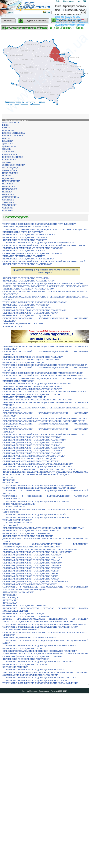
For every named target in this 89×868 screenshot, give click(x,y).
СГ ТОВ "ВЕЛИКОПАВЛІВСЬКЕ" (19, 504)
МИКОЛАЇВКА (10, 170)
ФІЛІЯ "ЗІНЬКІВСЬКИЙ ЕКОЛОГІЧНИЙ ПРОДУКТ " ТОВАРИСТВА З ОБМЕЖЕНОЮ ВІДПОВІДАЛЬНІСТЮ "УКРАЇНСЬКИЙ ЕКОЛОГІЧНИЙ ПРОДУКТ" (45, 473)
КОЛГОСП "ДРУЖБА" (13, 326)
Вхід (58, 1)
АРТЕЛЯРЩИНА (11, 122)
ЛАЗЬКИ (6, 162)
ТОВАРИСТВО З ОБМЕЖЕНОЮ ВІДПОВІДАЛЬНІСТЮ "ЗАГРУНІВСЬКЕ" (39, 488)
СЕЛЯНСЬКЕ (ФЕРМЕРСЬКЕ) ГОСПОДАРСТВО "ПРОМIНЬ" (33, 450)
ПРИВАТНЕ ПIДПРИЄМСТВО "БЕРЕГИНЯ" (24, 397)
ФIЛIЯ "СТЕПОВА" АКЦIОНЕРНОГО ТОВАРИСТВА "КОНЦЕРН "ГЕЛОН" (39, 469)
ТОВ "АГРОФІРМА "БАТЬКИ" (17, 523)
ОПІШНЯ (7, 176)
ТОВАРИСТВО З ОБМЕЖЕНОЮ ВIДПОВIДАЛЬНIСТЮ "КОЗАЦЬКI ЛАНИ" (40, 683)
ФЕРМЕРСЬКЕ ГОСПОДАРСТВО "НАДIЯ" (24, 613)
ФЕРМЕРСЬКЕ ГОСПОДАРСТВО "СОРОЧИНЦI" (27, 533)
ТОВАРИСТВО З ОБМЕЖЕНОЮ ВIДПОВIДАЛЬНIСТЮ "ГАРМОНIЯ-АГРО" (40, 627)
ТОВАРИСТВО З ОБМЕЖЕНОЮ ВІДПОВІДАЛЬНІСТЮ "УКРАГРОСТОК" (39, 678)
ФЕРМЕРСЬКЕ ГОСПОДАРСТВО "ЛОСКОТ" (25, 240)
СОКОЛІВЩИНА (11, 197)
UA (78, 1)
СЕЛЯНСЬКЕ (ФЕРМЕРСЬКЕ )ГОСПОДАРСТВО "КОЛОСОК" (33, 248)
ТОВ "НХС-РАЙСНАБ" (14, 507)
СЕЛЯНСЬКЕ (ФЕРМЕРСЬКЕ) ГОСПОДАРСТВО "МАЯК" (31, 573)
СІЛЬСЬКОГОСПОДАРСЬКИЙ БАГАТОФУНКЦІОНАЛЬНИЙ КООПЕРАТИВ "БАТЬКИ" (45, 418)
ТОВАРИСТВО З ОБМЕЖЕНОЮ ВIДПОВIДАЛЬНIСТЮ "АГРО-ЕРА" (36, 501)
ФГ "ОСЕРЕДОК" (11, 597)
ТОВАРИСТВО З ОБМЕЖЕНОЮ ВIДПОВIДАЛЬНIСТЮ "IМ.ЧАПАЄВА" (38, 243)
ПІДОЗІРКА (8, 178)
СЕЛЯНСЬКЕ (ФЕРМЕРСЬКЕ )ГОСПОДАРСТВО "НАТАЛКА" (33, 357)
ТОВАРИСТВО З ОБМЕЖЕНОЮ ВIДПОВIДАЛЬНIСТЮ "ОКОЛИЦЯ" (37, 384)
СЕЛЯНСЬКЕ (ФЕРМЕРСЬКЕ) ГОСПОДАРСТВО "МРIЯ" (30, 576)
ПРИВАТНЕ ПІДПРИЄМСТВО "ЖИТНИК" (23, 323)
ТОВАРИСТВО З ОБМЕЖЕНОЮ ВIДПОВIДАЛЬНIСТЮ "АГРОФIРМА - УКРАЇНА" (43, 283)
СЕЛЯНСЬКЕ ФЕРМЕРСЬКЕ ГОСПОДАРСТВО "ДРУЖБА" (31, 461)
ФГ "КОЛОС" (9, 480)
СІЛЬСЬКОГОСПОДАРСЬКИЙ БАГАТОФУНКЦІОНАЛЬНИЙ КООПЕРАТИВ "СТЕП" (44, 434)
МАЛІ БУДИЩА (10, 168)
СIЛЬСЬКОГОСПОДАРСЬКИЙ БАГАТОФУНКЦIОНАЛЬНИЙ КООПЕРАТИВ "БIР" (43, 376)
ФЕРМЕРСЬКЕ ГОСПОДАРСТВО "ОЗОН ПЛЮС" (27, 616)
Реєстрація (68, 1)
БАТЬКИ (6, 128)
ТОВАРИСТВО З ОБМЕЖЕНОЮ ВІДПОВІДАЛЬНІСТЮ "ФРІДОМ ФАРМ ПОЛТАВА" (45, 624)
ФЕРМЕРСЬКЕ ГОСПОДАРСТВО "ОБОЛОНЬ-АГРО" (28, 281)
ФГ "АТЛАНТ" (10, 477)
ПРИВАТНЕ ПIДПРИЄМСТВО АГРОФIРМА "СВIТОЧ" (29, 638)
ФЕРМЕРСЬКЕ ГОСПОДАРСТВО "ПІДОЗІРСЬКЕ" (27, 315)
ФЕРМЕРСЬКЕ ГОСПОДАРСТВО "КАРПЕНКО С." (27, 264)
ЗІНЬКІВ (6, 149)
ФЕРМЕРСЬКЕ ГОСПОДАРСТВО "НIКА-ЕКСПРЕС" (28, 259)
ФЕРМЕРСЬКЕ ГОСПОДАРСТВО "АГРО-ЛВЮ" (26, 278)
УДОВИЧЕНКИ (10, 205)
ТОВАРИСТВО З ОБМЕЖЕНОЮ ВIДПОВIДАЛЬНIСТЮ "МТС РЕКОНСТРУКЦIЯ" (43, 373)
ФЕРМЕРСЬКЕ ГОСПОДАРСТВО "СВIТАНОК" (26, 659)
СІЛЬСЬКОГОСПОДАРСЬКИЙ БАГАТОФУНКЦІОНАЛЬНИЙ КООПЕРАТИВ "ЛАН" (43, 528)
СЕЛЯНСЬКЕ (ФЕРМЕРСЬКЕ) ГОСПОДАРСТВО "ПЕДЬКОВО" (34, 448)
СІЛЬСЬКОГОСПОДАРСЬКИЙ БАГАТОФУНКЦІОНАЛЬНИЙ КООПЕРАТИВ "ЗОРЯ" (44, 421)
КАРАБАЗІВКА (10, 154)
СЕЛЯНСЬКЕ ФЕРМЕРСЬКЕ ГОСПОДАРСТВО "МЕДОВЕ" (31, 360)
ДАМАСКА (8, 144)
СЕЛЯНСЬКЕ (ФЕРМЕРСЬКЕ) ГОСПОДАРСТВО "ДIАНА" (31, 560)
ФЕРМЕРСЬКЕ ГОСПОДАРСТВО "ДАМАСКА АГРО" (29, 235)
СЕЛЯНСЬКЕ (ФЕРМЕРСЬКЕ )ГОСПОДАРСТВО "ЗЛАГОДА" (33, 253)
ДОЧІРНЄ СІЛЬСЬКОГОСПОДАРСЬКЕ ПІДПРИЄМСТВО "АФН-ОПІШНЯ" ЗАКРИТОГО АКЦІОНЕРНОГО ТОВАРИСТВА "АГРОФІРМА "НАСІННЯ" (45, 620)
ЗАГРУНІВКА (9, 152)
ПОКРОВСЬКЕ (9, 189)
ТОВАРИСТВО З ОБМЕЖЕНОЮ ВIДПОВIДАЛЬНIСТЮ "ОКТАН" (35, 302)
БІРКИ (5, 125)
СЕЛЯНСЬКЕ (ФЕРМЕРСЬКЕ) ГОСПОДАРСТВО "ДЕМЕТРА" (33, 442)
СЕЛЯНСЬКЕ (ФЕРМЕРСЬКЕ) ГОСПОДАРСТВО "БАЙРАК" (32, 555)
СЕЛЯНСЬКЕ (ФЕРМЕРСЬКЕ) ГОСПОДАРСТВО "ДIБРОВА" (32, 563)
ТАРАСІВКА (8, 202)
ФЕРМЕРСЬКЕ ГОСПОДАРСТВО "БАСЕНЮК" (26, 237)
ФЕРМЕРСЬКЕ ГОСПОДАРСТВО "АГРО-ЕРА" (25, 664)
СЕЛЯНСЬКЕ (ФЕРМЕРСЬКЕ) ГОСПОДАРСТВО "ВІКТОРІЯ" (33, 557)
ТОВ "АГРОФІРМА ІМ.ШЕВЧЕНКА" (21, 630)
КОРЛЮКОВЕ (9, 160)
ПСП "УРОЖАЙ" (11, 525)
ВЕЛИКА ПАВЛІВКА (13, 136)
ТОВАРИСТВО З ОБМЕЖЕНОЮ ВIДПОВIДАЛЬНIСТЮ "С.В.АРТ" (35, 680)
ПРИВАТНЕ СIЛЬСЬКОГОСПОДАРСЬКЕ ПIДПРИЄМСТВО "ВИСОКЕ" (37, 400)
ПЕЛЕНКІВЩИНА (11, 181)
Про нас (26, 691)
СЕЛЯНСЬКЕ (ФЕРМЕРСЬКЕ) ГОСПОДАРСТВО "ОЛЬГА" (31, 445)
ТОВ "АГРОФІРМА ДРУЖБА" (17, 520)
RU (84, 1)
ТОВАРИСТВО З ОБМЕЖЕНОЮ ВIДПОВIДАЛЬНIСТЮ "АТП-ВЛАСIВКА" (39, 224)
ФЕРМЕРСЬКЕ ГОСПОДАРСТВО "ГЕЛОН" (24, 251)
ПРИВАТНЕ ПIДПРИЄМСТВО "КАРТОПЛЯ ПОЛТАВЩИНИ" (33, 386)
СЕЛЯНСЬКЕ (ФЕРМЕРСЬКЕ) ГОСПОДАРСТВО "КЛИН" (31, 571)
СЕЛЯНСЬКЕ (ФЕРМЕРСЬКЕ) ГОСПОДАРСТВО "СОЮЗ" (31, 579)
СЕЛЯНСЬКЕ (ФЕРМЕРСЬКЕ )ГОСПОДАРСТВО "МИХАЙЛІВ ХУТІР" (37, 552)
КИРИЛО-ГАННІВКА (13, 157)
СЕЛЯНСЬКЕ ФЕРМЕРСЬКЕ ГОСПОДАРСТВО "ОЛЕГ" (30, 584)
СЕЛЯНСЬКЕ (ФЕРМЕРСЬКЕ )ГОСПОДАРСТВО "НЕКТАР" (32, 394)
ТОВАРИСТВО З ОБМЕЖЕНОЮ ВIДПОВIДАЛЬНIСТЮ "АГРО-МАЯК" (38, 466)
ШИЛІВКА (7, 210)
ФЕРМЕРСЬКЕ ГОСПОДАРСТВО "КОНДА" (24, 362)
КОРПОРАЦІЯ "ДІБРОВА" (15, 667)
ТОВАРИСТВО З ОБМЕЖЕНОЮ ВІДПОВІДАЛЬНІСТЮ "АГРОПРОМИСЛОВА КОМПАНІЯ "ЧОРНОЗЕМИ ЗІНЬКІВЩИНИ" (45, 588)
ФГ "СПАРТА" (10, 603)
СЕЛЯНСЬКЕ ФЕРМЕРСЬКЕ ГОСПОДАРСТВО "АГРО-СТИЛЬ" (34, 456)
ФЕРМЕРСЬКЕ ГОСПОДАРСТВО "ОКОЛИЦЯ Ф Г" (27, 307)
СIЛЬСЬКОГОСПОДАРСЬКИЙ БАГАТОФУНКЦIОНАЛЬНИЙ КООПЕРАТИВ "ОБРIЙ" (44, 261)
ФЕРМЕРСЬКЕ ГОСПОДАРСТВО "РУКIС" (23, 648)
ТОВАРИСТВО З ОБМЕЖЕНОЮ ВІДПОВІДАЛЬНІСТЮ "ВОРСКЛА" (36, 517)
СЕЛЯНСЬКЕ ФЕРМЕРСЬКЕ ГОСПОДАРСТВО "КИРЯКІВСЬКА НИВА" (38, 464)
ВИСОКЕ (7, 138)
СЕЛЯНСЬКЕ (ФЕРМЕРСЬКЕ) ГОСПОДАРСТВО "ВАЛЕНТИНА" (34, 440)
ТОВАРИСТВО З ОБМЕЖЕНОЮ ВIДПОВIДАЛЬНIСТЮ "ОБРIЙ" (34, 515)
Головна (8, 21)
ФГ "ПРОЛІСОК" (11, 483)
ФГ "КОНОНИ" (10, 595)
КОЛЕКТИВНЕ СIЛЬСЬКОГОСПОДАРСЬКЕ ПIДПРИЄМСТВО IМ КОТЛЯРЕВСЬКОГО (45, 654)
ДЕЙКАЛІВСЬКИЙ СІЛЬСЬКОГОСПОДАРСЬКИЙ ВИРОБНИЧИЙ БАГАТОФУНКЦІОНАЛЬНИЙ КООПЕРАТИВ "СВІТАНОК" (45, 545)
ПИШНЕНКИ (9, 186)
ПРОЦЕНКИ (8, 194)
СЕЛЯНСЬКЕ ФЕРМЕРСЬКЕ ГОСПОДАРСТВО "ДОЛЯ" (30, 458)
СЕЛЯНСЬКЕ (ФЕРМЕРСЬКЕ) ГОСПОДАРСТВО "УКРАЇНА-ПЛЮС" (36, 581)
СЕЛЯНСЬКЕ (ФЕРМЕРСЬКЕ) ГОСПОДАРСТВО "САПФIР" (32, 453)
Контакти (34, 691)
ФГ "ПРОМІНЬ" (10, 600)
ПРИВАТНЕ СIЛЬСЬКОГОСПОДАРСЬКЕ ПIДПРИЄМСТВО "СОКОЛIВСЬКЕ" (41, 549)
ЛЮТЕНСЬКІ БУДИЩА (14, 165)
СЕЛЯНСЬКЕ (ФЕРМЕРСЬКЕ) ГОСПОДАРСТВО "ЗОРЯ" (30, 313)
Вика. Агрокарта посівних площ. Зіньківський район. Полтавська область (71, 10)
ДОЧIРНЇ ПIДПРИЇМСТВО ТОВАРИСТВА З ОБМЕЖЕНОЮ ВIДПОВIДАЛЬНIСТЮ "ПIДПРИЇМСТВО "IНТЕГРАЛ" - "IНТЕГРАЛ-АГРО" (45, 287)
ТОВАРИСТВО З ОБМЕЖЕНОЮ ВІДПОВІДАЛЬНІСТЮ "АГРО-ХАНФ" (38, 662)
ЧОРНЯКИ (7, 208)
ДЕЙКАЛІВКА (9, 146)
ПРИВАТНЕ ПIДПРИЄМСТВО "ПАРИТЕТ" (24, 256)
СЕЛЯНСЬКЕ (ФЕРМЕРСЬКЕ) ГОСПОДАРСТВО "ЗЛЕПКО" (32, 568)
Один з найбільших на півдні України (45, 271)
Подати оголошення (36, 21)
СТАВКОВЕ (8, 200)
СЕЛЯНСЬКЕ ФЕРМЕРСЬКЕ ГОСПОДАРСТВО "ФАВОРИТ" (32, 389)
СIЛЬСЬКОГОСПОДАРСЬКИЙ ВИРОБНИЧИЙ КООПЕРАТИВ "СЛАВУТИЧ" (40, 651)
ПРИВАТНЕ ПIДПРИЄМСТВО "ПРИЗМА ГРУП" (26, 227)
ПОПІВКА (7, 192)
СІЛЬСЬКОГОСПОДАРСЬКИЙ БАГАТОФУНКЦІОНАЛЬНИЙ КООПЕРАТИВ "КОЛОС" (45, 245)
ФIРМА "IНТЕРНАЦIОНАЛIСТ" (18, 592)
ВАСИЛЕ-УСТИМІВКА (14, 133)
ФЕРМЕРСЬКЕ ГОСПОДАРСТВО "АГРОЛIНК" (26, 305)
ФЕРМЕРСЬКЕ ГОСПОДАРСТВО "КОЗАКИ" (24, 605)
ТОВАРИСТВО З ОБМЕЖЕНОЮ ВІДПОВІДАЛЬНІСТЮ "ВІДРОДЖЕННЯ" (39, 485)
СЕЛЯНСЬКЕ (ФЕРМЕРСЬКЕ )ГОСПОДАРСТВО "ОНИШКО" (33, 656)
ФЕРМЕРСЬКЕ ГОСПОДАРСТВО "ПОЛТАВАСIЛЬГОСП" (31, 531)
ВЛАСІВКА (8, 141)
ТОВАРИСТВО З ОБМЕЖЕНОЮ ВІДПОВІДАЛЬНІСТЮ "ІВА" (33, 670)
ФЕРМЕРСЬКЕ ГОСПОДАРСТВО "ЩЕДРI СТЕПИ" (28, 536)
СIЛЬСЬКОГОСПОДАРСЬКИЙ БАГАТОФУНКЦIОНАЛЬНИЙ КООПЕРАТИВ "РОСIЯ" (44, 392)
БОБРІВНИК (8, 130)
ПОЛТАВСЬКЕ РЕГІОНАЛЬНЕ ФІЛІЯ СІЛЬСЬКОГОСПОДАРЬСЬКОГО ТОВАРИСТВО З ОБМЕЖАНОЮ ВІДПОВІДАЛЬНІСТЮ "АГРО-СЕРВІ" (45, 674)
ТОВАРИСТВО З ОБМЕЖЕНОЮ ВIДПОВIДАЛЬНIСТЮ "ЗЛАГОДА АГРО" (39, 646)
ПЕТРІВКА (8, 184)
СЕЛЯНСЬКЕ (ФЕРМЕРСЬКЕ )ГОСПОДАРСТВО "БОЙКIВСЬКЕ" (34, 310)
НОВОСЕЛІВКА (10, 173)
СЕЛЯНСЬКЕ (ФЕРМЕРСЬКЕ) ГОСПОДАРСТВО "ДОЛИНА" (32, 565)
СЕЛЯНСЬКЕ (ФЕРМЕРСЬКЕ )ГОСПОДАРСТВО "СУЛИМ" (32, 437)
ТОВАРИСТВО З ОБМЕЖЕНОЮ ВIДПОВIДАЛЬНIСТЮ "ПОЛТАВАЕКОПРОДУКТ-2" (45, 365)
